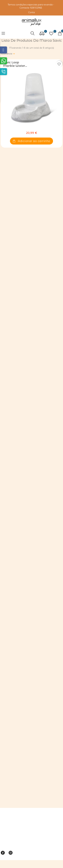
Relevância (6, 54)
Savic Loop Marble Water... (15, 64)
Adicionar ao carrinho (31, 141)
